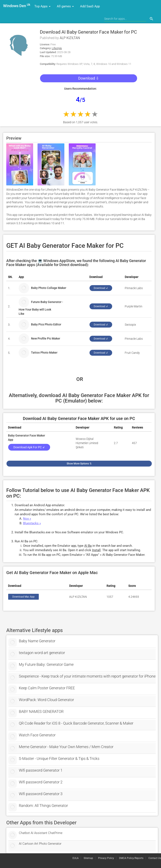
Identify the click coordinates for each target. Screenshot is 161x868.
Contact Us (155, 858)
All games (65, 6)
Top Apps (42, 6)
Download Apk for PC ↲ (29, 447)
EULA (76, 858)
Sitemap (88, 858)
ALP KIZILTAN (70, 38)
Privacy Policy (106, 858)
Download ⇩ (89, 78)
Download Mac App (23, 597)
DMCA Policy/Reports (131, 858)
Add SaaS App (90, 6)
